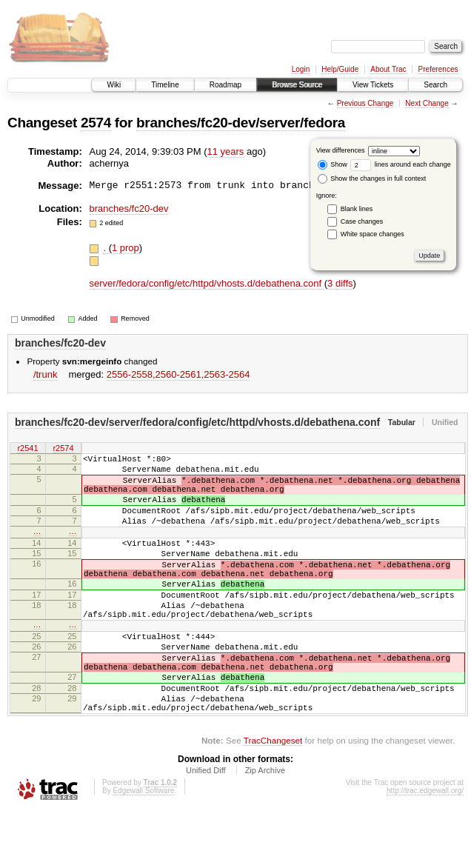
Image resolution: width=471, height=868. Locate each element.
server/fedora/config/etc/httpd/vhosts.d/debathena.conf (207, 283)
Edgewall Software (143, 848)
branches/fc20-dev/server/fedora (241, 123)
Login (301, 69)
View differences (341, 150)
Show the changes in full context (372, 178)
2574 (96, 123)
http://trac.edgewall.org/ (425, 848)
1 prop (126, 248)
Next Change (427, 103)
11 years (226, 151)
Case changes (362, 221)
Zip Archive (265, 828)
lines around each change (401, 164)
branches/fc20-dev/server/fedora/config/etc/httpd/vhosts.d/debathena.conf (197, 422)
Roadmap (226, 85)
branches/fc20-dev (129, 208)
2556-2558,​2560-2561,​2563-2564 (178, 374)
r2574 (63, 450)
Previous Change (365, 103)
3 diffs (340, 283)
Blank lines (357, 209)
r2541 (27, 450)
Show (333, 164)
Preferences (438, 69)
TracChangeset (273, 798)
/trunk (46, 374)
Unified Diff (206, 828)
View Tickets (373, 85)
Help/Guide (340, 69)
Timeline (165, 85)
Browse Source (297, 85)
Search (435, 85)
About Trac (388, 69)
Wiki (114, 85)
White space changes (373, 234)
